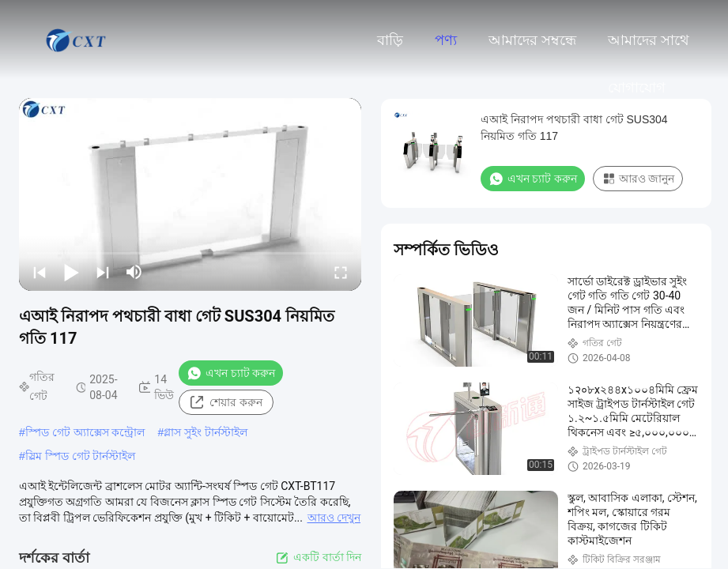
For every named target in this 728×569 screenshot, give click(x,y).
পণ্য (446, 40)
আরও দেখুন (334, 518)
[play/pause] (71, 272)
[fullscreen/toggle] (341, 272)
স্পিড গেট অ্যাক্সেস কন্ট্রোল (85, 432)
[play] (190, 194)
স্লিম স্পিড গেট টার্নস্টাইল (81, 456)
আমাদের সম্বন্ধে (532, 40)
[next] (103, 272)
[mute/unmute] (134, 272)
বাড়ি (390, 40)
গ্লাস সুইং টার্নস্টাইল (206, 432)
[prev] (40, 272)
